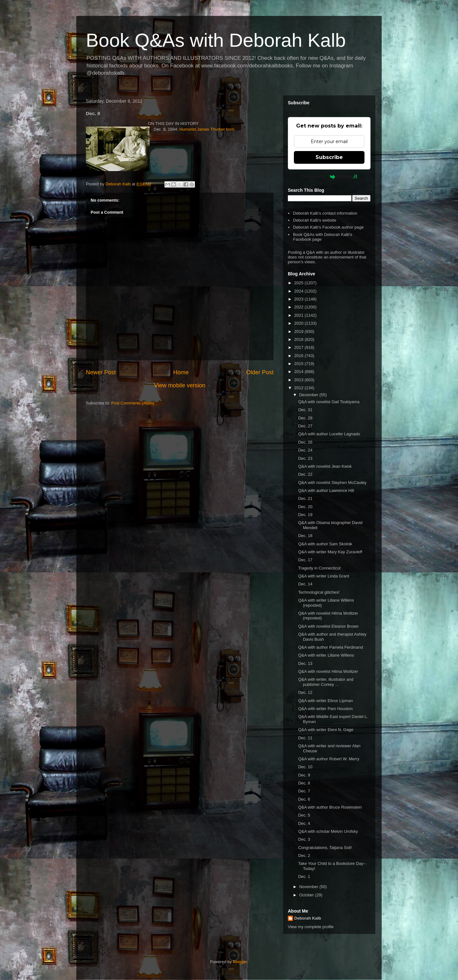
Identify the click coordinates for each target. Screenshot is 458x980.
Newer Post (101, 372)
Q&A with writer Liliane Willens (326, 655)
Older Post (260, 372)
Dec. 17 (305, 560)
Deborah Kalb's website (315, 220)
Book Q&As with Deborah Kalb (216, 40)
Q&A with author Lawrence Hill (326, 490)
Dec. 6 (304, 799)
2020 (299, 323)
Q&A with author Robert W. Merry (329, 759)
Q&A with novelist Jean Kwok (325, 466)
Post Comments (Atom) (133, 403)
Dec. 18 (305, 536)
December (309, 395)
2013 (299, 380)
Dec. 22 (305, 474)
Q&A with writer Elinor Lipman (325, 701)
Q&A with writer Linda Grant (323, 576)
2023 (299, 299)
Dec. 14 (305, 584)
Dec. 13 (305, 663)
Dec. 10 (305, 767)
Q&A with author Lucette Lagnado (329, 434)
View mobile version (180, 385)
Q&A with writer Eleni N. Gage (326, 730)
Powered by (329, 176)
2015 (299, 364)
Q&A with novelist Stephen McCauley (332, 483)
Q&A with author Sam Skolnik (325, 544)
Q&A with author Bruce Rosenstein (330, 807)
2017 (299, 347)
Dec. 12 (305, 692)
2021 (299, 315)
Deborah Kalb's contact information (325, 213)
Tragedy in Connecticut (319, 568)
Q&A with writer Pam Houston (325, 709)
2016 (299, 356)
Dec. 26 (305, 442)
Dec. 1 (304, 876)
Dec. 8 (304, 783)
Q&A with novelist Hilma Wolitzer (328, 671)
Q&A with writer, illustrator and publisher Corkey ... (326, 682)
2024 (299, 291)
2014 (299, 372)
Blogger (240, 962)
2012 (299, 388)
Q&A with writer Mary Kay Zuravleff (330, 552)
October (307, 895)
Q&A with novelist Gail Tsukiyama (329, 402)
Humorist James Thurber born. (207, 129)
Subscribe (329, 157)
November (309, 887)
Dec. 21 (305, 498)
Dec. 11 (305, 738)
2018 (299, 339)
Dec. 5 (304, 815)
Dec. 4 (304, 823)
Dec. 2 (304, 856)
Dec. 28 (305, 418)
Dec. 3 (304, 839)
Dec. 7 (304, 791)
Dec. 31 (305, 410)
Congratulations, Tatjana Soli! (325, 848)
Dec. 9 (304, 775)
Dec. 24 (305, 450)
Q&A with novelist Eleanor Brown (328, 626)
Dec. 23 (305, 458)
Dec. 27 (305, 426)
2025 (299, 283)
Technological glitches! (319, 592)
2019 (299, 331)
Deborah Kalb (308, 918)
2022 (299, 307)
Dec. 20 (305, 507)
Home (181, 372)
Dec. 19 (305, 515)
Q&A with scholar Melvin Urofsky (328, 831)
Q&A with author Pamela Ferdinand (330, 647)
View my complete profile (311, 927)
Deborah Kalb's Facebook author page (328, 227)
